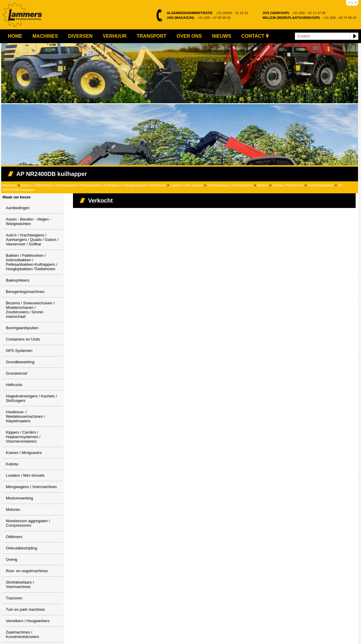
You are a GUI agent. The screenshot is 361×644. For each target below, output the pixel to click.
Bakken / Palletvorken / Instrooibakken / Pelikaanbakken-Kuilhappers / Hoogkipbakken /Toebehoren (93, 185)
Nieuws (222, 36)
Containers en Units (23, 339)
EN (351, 3)
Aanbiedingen (18, 208)
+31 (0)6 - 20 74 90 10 (310, 18)
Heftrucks (14, 385)
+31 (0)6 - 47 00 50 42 (199, 18)
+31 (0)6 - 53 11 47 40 (294, 13)
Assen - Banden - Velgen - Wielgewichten (29, 221)
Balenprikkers (18, 280)
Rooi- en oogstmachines (27, 571)
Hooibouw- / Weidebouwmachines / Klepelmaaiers (26, 416)
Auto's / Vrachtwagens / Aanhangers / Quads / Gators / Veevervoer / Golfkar (32, 240)
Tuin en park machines (26, 609)
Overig (12, 559)
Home (15, 36)
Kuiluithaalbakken (321, 185)
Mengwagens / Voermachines (32, 487)
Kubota (12, 464)
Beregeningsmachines (25, 292)
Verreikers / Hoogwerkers (28, 621)
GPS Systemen (19, 351)
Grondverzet (17, 373)
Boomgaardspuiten (22, 328)
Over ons (189, 36)
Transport (152, 36)
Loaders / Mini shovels (186, 185)
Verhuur (115, 36)
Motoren (13, 509)
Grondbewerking (20, 362)
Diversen (80, 36)
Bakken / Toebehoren (288, 185)
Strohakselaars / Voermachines (230, 185)
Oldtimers (14, 537)
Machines (45, 36)
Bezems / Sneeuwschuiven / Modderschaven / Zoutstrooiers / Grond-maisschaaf (30, 310)
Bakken (263, 185)
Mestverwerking (20, 498)
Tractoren (14, 598)
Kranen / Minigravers (24, 453)
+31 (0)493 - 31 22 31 (208, 13)
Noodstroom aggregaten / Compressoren (28, 523)
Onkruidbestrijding (22, 548)
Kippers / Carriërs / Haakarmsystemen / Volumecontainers (23, 437)
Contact (253, 36)
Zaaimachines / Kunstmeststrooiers (23, 634)
